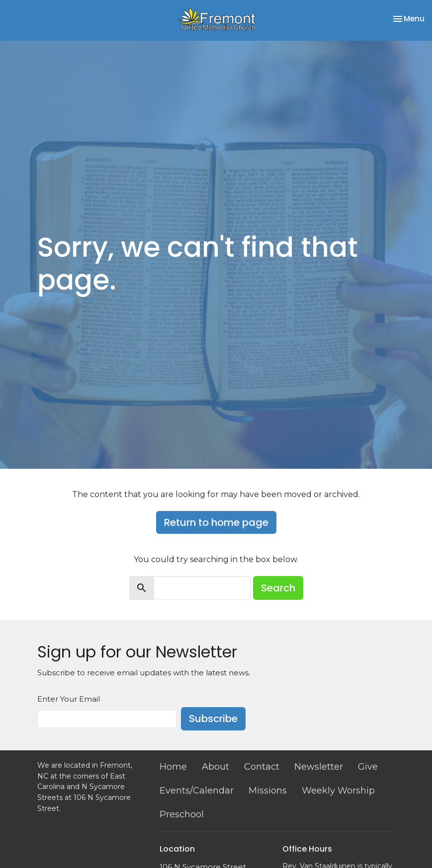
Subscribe (213, 719)
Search (278, 588)
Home (173, 767)
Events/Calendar (197, 791)
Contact (262, 767)
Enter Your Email (69, 699)
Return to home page (216, 522)
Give (368, 767)
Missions (268, 791)
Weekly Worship (338, 791)
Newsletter (319, 767)
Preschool (182, 814)
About (216, 767)
